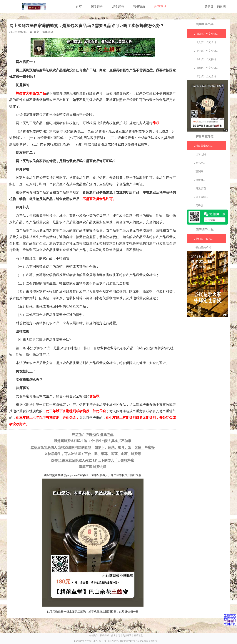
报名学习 (116, 635)
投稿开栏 (104, 635)
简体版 (221, 6)
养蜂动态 (93, 434)
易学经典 (118, 6)
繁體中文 (230, 615)
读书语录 (139, 6)
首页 (79, 6)
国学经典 (97, 6)
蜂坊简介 (79, 434)
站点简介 (93, 635)
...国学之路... (201, 154)
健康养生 (107, 434)
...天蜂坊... (199, 205)
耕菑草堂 (160, 6)
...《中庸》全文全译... (206, 51)
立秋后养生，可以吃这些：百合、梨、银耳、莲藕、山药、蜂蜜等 (93, 454)
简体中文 (230, 618)
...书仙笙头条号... (203, 247)
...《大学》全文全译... (206, 42)
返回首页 (230, 624)
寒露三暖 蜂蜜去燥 (93, 467)
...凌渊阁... (199, 171)
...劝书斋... (199, 163)
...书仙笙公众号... (203, 239)
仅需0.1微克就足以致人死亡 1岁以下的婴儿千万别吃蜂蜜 (93, 460)
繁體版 (209, 6)
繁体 (45, 32)
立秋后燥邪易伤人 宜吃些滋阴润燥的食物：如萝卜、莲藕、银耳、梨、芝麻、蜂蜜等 (93, 447)
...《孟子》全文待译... (206, 59)
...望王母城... (201, 197)
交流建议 (127, 635)
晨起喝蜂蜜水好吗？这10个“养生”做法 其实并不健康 (93, 441)
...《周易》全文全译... (206, 68)
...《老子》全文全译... (206, 76)
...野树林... (199, 180)
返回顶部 (230, 621)
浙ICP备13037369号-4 (110, 641)
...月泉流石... (201, 188)
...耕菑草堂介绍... (203, 146)
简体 (51, 32)
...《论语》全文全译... (206, 34)
